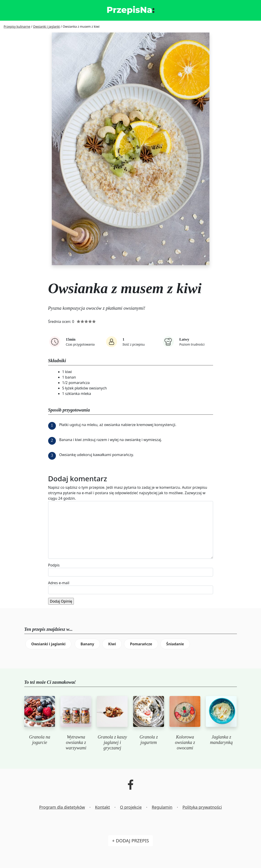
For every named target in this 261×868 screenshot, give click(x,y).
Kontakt (102, 807)
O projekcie (131, 807)
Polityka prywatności (202, 807)
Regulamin (162, 807)
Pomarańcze (141, 644)
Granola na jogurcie (40, 740)
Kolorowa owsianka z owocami (185, 742)
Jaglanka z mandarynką (221, 740)
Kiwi (112, 644)
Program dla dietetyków (62, 807)
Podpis (54, 565)
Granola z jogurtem (149, 740)
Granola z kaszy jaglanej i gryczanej (112, 742)
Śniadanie (175, 644)
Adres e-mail (59, 583)
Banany (87, 644)
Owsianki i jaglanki (48, 644)
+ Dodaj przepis (130, 841)
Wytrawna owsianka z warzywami (76, 742)
